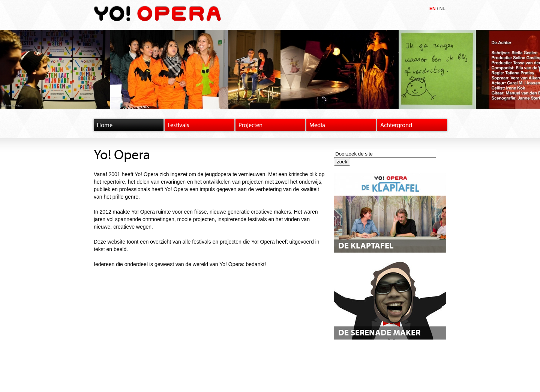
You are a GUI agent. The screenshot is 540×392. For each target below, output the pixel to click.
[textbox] (385, 154)
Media (317, 125)
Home (105, 125)
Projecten (250, 125)
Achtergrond (396, 125)
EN (433, 9)
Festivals (178, 125)
